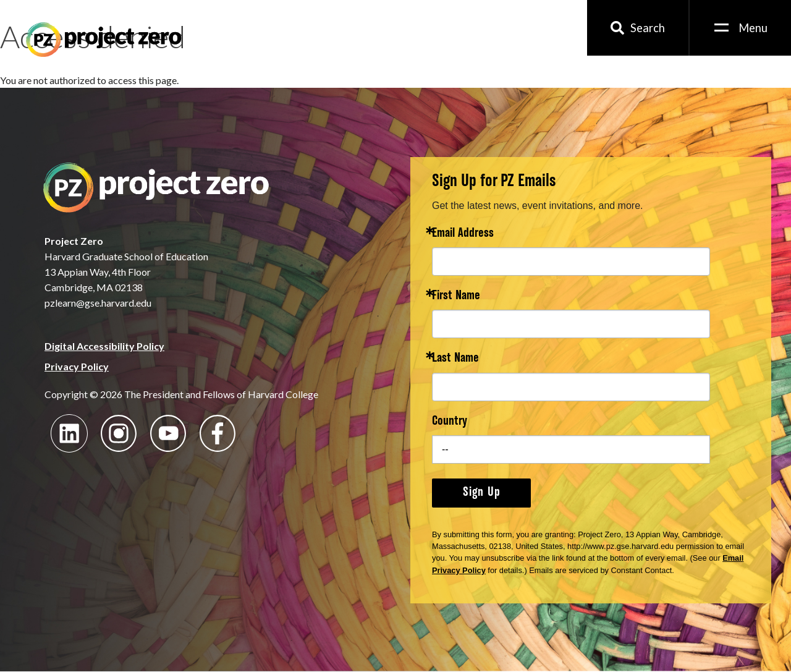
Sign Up (482, 493)
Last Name (455, 359)
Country (450, 422)
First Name (456, 296)
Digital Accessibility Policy (104, 346)
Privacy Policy (77, 366)
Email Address (463, 234)
